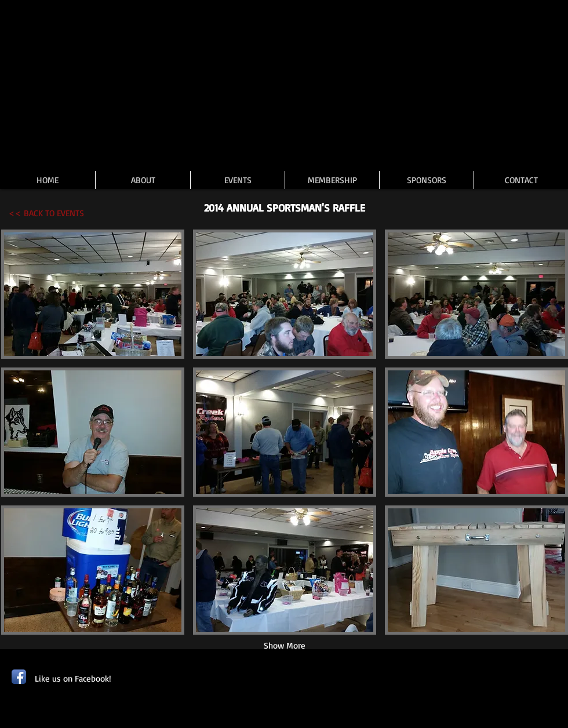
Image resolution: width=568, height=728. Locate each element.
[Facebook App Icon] (19, 677)
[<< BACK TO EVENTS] (46, 213)
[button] (93, 294)
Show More (285, 645)
